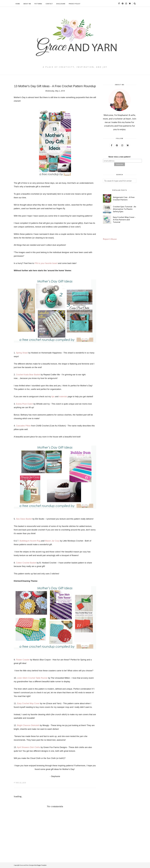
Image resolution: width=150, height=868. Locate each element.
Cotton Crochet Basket (26, 563)
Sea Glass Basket (24, 519)
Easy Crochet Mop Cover (28, 703)
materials (63, 397)
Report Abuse (110, 239)
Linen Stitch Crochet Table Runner (32, 678)
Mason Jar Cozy (52, 541)
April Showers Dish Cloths (29, 747)
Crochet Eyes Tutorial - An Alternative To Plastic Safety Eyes (124, 209)
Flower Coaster (23, 660)
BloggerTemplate (42, 865)
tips (53, 397)
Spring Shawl (22, 353)
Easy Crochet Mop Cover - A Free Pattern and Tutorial (124, 220)
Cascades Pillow (23, 426)
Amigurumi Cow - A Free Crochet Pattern (124, 198)
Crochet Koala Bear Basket (28, 375)
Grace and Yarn (24, 865)
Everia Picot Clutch (24, 404)
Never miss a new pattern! (119, 157)
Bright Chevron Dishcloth (28, 725)
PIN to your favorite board (46, 263)
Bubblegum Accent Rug (30, 541)
